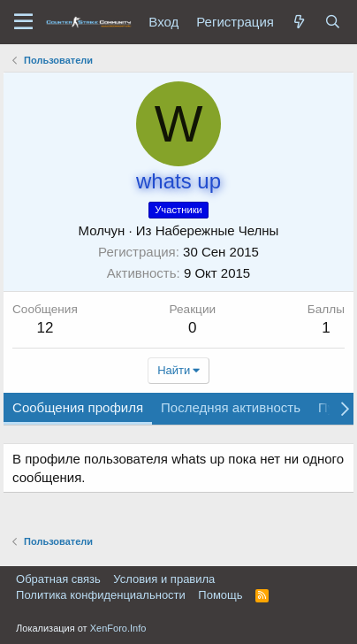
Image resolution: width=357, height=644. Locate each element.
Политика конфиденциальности (101, 595)
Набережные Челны (217, 230)
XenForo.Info (118, 628)
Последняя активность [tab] (231, 407)
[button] (23, 22)
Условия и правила (164, 579)
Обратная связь (58, 579)
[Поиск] (333, 22)
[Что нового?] (300, 22)
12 (45, 328)
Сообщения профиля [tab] (78, 407)
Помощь (220, 595)
